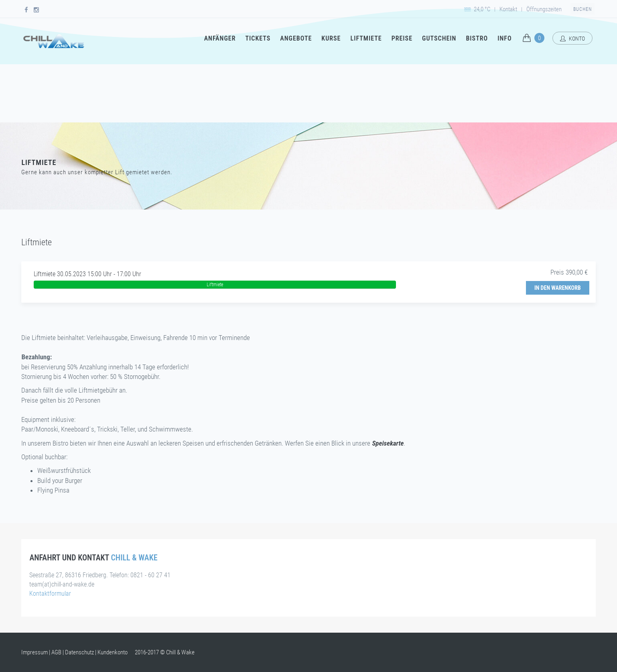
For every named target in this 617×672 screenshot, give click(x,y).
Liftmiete (366, 38)
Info (504, 38)
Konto (572, 39)
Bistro (477, 38)
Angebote (296, 38)
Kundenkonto (113, 652)
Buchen (582, 9)
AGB (56, 652)
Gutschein (439, 38)
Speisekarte (388, 443)
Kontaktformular (50, 594)
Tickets (258, 38)
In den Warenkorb (558, 288)
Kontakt (508, 9)
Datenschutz (79, 652)
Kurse (331, 38)
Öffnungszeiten (544, 9)
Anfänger (220, 38)
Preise (402, 38)
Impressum (35, 652)
